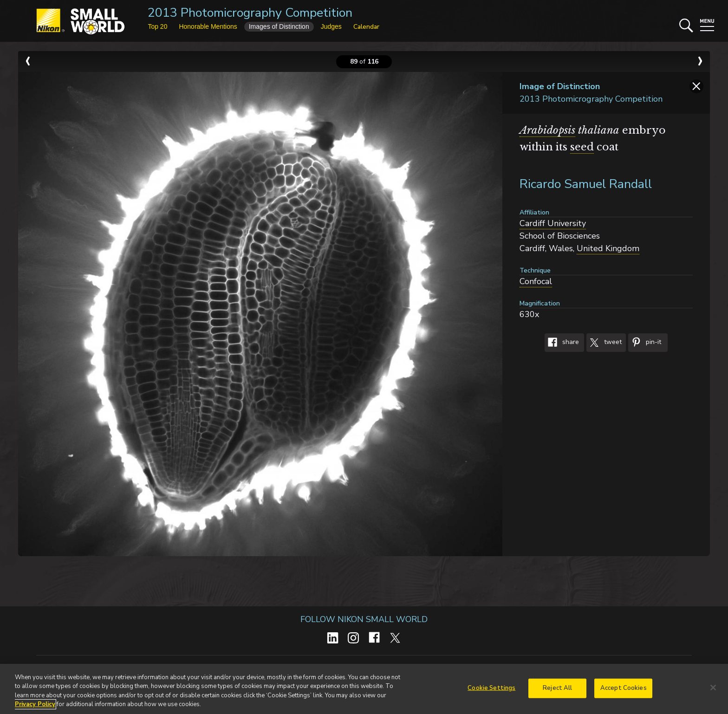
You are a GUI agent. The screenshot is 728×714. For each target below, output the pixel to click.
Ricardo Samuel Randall (586, 184)
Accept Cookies (624, 691)
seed (582, 147)
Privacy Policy (35, 708)
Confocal (536, 281)
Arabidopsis (547, 130)
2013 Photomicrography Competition (250, 13)
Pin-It (645, 343)
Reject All (557, 691)
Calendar (366, 27)
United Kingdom (608, 248)
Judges (331, 26)
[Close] (713, 690)
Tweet (604, 343)
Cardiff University (553, 223)
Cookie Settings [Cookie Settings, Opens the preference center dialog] (491, 691)
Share (562, 343)
